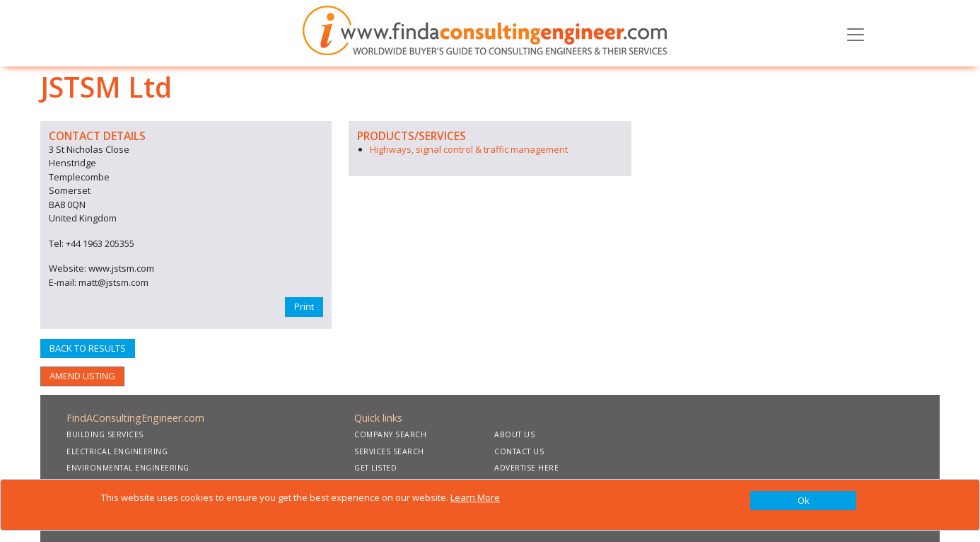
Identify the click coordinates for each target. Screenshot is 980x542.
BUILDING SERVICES (105, 434)
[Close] (803, 501)
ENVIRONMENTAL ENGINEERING (128, 468)
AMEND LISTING (82, 376)
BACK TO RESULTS (88, 348)
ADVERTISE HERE (526, 468)
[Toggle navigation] (856, 33)
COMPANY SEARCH (390, 434)
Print (304, 306)
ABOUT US (514, 434)
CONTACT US (519, 451)
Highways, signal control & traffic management (469, 149)
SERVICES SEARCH (389, 451)
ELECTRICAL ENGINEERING (117, 451)
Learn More (475, 497)
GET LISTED (375, 468)
